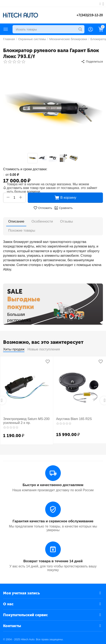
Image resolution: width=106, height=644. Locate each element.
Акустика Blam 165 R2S (74, 419)
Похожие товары (22, 230)
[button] (92, 62)
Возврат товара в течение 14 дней (53, 561)
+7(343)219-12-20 (90, 15)
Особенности (42, 221)
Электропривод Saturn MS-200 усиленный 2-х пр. (26, 421)
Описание (16, 221)
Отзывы (67, 221)
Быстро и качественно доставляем (53, 485)
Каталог (6, 29)
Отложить (43, 208)
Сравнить (63, 208)
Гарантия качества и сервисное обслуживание (53, 521)
